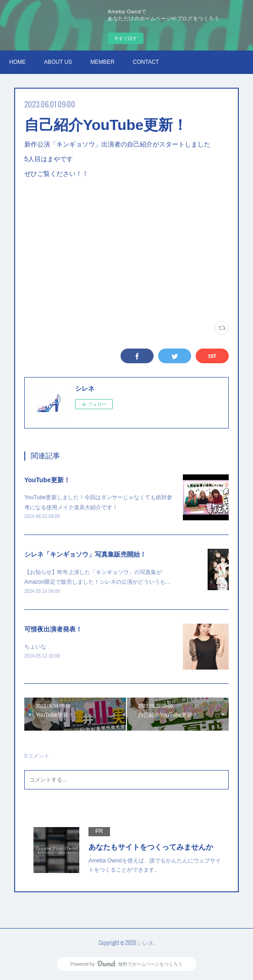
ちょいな (35, 647)
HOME (17, 62)
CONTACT (146, 62)
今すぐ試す (126, 38)
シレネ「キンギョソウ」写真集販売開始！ (85, 554)
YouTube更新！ (47, 480)
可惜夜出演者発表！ (53, 629)
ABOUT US (58, 62)
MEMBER (102, 62)
